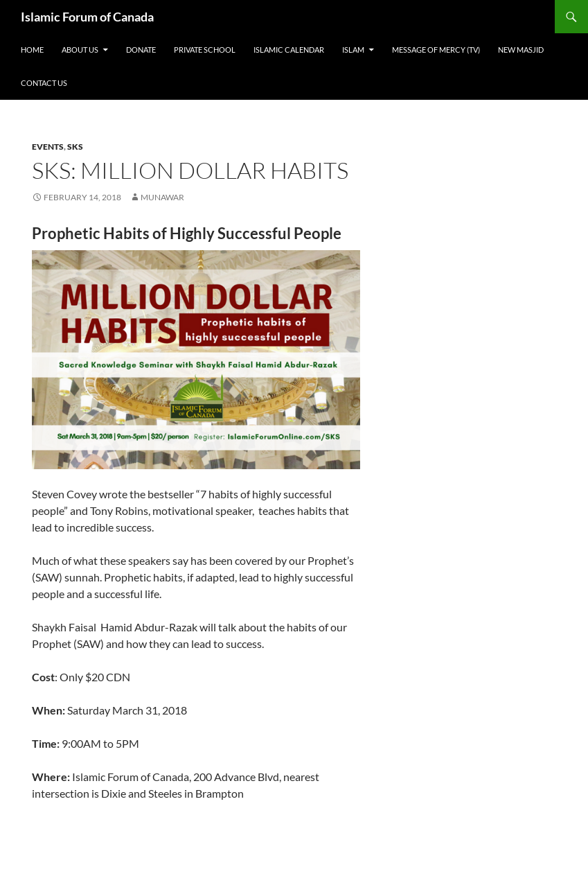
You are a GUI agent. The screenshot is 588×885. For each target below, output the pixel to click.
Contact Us (44, 83)
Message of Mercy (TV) (436, 50)
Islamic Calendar (289, 50)
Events (48, 147)
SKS (75, 147)
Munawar (162, 197)
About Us (80, 50)
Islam (353, 50)
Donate (141, 50)
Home (32, 50)
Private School (205, 50)
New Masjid (521, 50)
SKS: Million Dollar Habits (190, 170)
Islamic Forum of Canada (87, 17)
